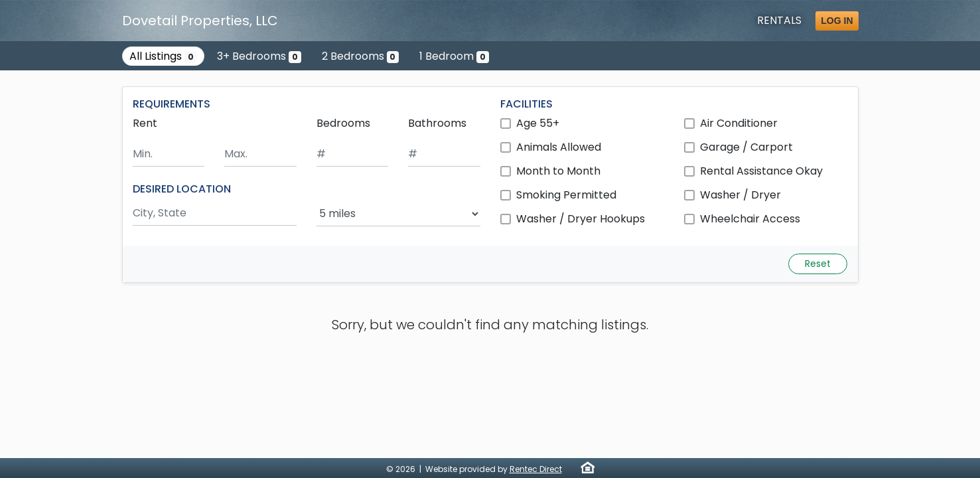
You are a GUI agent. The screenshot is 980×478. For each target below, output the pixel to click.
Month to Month (558, 171)
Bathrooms (437, 123)
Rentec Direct (536, 469)
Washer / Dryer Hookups (581, 219)
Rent (145, 123)
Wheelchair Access (750, 219)
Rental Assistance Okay (761, 171)
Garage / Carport (746, 147)
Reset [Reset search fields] (818, 264)
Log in (837, 21)
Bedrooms (343, 123)
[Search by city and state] (215, 213)
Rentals (779, 20)
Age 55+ (538, 123)
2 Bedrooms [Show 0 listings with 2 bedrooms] (361, 56)
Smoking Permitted (566, 195)
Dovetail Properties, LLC (200, 21)
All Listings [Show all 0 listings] (163, 56)
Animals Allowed (559, 147)
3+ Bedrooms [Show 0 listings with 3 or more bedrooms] (259, 56)
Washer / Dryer (740, 195)
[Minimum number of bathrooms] (444, 154)
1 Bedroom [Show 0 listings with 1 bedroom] (454, 56)
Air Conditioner (739, 123)
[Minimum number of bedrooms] (353, 154)
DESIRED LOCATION (182, 189)
